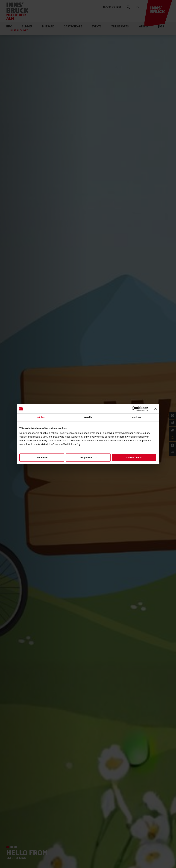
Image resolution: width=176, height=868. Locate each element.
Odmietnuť (42, 457)
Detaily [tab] (88, 417)
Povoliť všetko (134, 457)
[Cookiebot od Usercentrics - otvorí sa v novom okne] (134, 409)
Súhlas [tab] (41, 417)
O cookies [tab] (135, 417)
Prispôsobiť (88, 457)
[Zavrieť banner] (155, 409)
